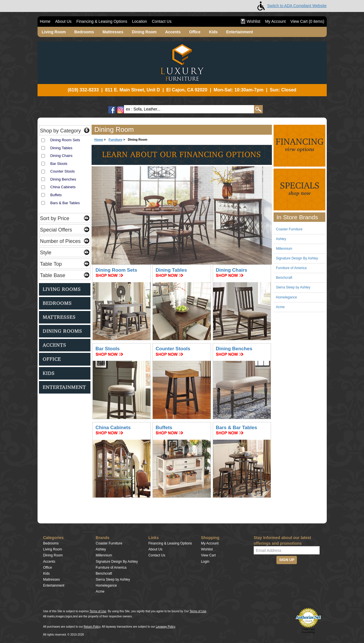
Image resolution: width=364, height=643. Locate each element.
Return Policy (92, 627)
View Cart (208, 555)
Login (205, 562)
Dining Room (144, 32)
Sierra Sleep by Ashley (293, 287)
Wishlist (251, 21)
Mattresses (113, 32)
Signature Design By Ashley (297, 258)
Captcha (287, 568)
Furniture (115, 140)
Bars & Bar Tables (65, 203)
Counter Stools (63, 171)
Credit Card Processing (308, 631)
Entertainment (239, 32)
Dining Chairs (61, 156)
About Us (63, 21)
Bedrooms (84, 32)
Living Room (54, 32)
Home (45, 21)
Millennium (284, 249)
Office (195, 32)
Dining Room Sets (65, 140)
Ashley (281, 239)
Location (139, 21)
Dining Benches (63, 179)
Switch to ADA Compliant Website (291, 6)
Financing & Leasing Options (102, 21)
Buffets (56, 195)
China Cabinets (63, 187)
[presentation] (288, 583)
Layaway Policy (166, 627)
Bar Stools (59, 164)
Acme (280, 307)
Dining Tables (61, 148)
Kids (213, 32)
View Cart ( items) (307, 21)
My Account (275, 21)
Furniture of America (291, 268)
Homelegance (286, 297)
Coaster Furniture (289, 229)
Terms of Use (98, 611)
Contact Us (162, 21)
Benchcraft (284, 278)
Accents (173, 32)
